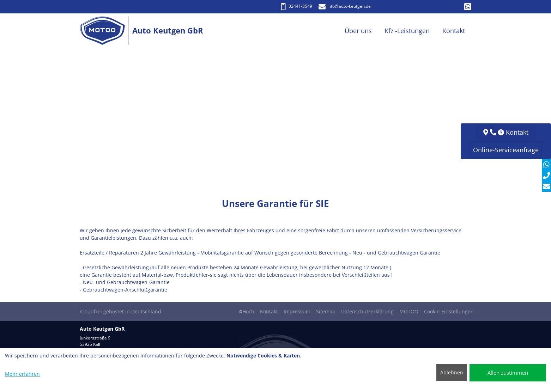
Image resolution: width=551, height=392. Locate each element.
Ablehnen (452, 372)
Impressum (297, 311)
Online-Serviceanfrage (506, 150)
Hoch (247, 311)
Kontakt (269, 311)
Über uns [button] (358, 31)
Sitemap (326, 311)
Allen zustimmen (508, 373)
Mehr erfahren (22, 374)
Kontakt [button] (454, 31)
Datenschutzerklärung (367, 311)
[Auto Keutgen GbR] (106, 31)
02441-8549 (296, 6)
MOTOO (409, 311)
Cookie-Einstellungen (449, 311)
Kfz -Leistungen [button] (407, 31)
